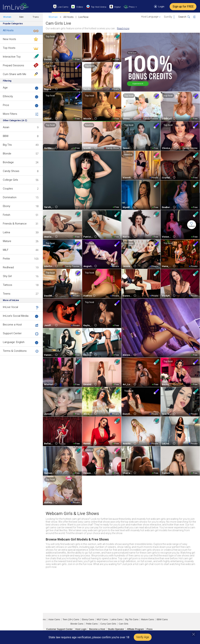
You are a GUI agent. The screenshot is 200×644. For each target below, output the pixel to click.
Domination (10, 197)
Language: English (21, 342)
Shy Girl (7, 276)
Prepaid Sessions (13, 65)
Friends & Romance (15, 224)
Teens (7, 294)
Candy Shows (11, 171)
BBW (6, 136)
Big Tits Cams (132, 620)
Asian (6, 127)
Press (150, 629)
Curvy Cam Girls (108, 624)
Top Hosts (9, 48)
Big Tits (7, 145)
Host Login (81, 629)
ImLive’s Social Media (21, 316)
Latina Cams (117, 620)
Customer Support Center (59, 629)
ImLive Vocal (10, 307)
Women (7, 17)
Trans (36, 17)
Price (21, 105)
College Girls (10, 180)
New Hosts (9, 39)
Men (21, 17)
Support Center (12, 333)
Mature (7, 241)
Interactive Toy (12, 57)
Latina (6, 232)
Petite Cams (92, 624)
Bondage (8, 162)
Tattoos (7, 285)
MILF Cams (102, 620)
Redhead (8, 267)
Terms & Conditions (15, 351)
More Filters (21, 114)
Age (21, 88)
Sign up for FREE (183, 7)
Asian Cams (54, 620)
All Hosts (8, 30)
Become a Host (12, 325)
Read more (123, 28)
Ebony (7, 206)
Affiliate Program (135, 629)
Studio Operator (116, 629)
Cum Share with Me (15, 74)
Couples (8, 189)
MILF (6, 250)
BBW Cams (162, 620)
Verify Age (143, 637)
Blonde (7, 154)
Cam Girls (123, 624)
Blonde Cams (77, 624)
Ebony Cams (88, 620)
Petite (6, 259)
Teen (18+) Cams (71, 620)
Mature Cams (147, 620)
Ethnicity (21, 97)
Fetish (7, 215)
